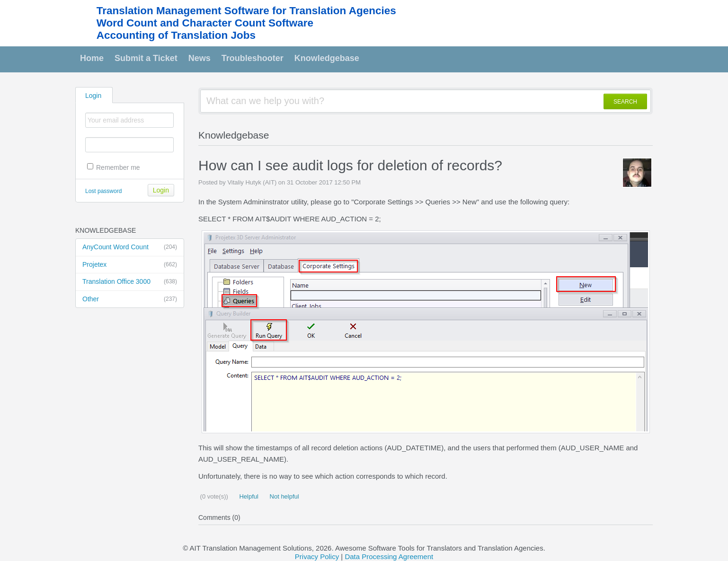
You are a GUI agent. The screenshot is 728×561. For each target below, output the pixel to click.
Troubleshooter (253, 58)
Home (92, 58)
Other (130, 299)
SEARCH (625, 102)
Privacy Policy (317, 557)
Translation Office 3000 (130, 282)
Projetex (130, 265)
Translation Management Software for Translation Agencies (246, 11)
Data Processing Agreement (389, 557)
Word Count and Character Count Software (205, 23)
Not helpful (284, 496)
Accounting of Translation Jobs (176, 35)
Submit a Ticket (146, 58)
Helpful (248, 496)
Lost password (103, 191)
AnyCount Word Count (130, 247)
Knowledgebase (327, 58)
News (200, 58)
